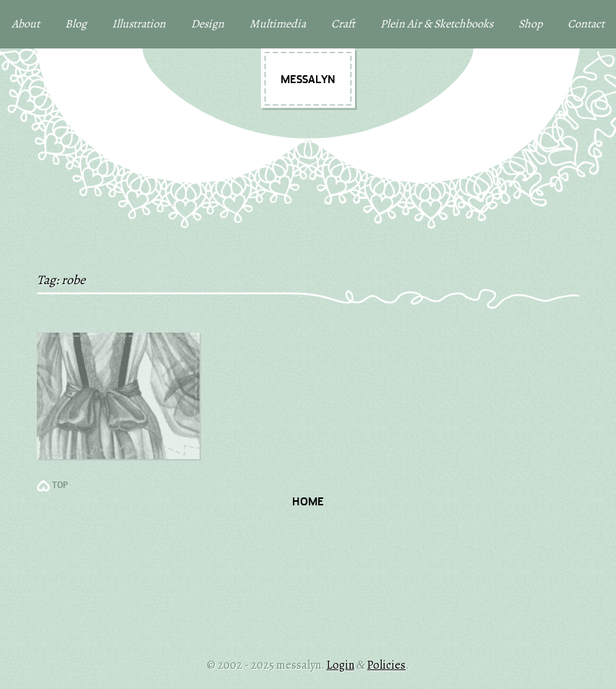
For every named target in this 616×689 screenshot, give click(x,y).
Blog (76, 24)
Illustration (139, 24)
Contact (586, 24)
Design (208, 24)
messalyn (308, 80)
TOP (60, 486)
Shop (530, 24)
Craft (343, 24)
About (26, 24)
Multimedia (278, 24)
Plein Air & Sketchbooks (437, 24)
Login (341, 665)
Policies (386, 665)
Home (308, 502)
